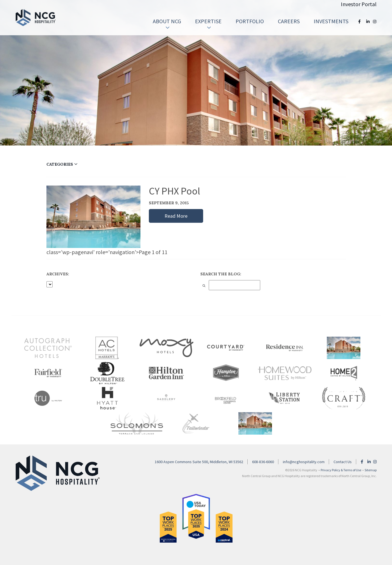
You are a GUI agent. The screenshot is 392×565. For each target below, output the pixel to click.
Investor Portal (359, 4)
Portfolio (250, 21)
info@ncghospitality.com (304, 462)
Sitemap (371, 470)
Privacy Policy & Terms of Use (341, 470)
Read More (176, 216)
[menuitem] (167, 21)
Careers (289, 21)
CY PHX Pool (174, 191)
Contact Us (343, 462)
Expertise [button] (208, 24)
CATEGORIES (62, 164)
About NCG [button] (167, 24)
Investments (331, 21)
